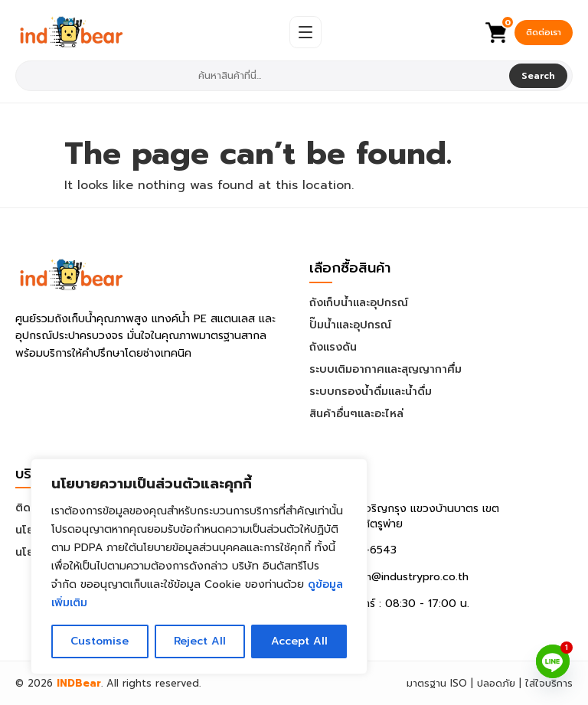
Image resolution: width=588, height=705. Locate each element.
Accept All (299, 641)
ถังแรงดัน (333, 347)
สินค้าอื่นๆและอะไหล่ (356, 414)
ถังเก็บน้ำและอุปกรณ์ (359, 303)
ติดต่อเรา (544, 33)
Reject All (199, 641)
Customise (100, 641)
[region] (199, 566)
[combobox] (264, 76)
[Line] (553, 661)
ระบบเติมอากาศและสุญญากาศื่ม (385, 369)
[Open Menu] (305, 32)
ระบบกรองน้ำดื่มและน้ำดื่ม (371, 392)
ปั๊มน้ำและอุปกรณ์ (350, 325)
